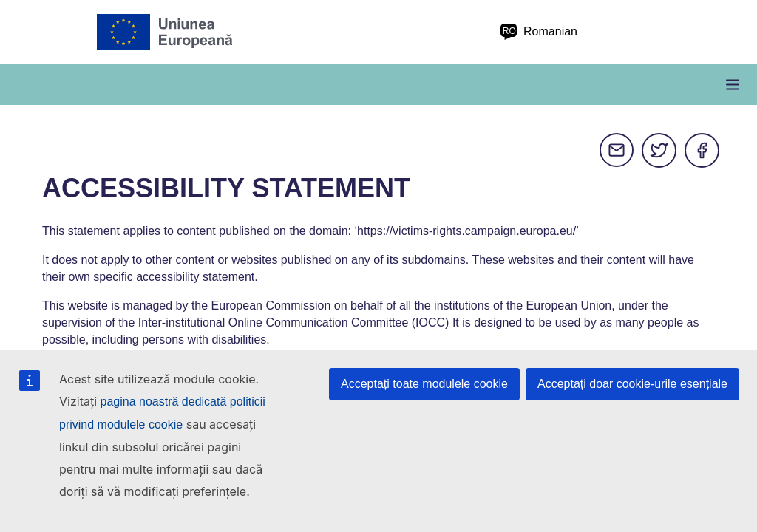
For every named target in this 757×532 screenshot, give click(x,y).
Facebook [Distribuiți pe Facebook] (702, 151)
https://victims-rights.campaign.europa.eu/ (466, 231)
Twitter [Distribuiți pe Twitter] (659, 151)
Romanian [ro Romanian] (539, 32)
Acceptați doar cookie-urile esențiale (632, 384)
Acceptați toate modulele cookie (424, 384)
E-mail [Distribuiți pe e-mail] (617, 151)
